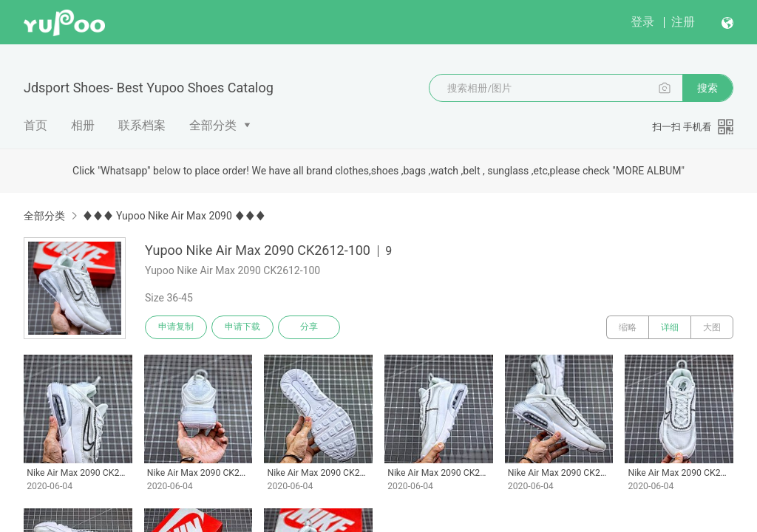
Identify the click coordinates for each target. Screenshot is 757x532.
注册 (683, 22)
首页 (35, 125)
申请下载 (242, 327)
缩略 (628, 327)
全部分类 (213, 125)
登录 (642, 22)
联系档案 (142, 125)
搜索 (707, 88)
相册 (83, 125)
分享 (309, 327)
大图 (712, 327)
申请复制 (176, 327)
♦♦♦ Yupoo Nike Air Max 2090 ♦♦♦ (174, 216)
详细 (670, 327)
